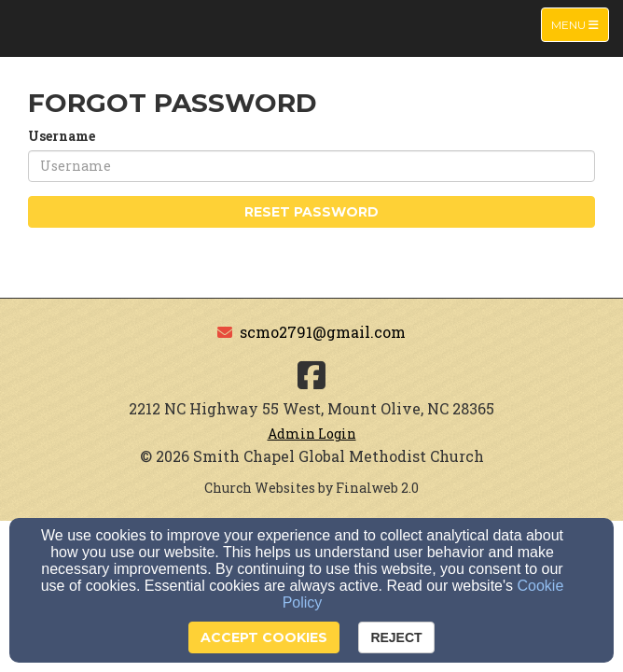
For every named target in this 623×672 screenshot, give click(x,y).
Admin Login (312, 434)
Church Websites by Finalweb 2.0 (311, 488)
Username (62, 136)
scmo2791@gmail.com (323, 332)
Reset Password (311, 212)
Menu (580, 24)
